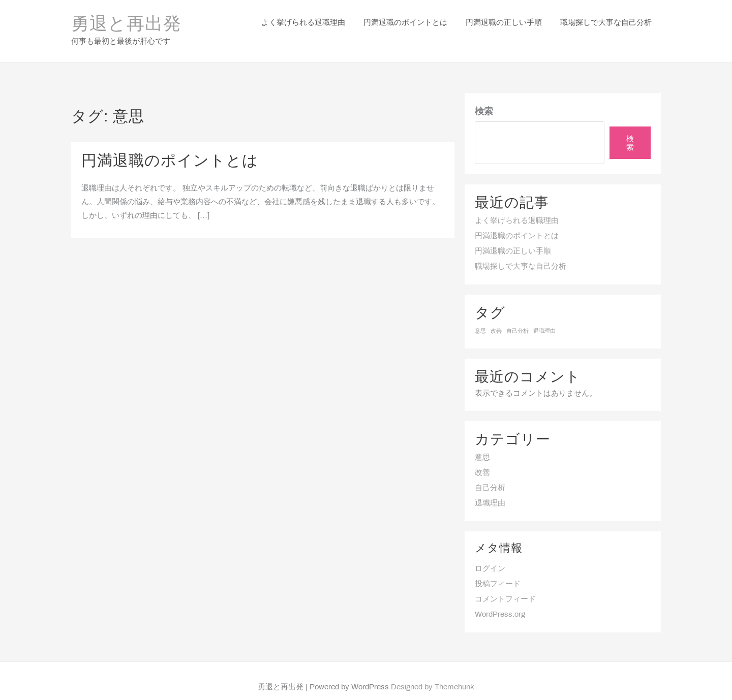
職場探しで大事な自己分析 (521, 253)
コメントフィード (505, 586)
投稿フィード (498, 571)
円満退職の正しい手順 (513, 238)
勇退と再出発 (126, 18)
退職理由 (490, 490)
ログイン (490, 556)
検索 (484, 99)
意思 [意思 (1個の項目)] (480, 318)
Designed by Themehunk (433, 675)
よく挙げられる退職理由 (517, 208)
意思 (482, 444)
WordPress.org (500, 601)
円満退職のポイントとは (170, 148)
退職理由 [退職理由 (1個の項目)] (544, 318)
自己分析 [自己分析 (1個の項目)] (517, 318)
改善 (482, 460)
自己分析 (490, 475)
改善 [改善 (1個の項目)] (496, 318)
